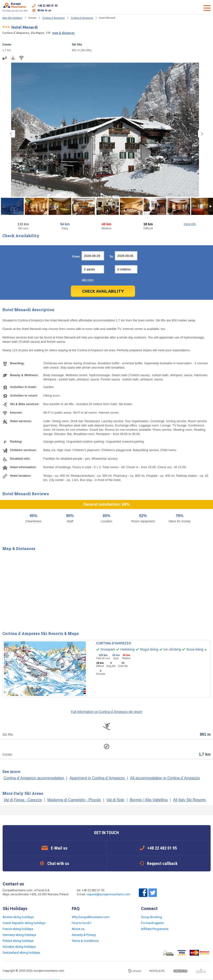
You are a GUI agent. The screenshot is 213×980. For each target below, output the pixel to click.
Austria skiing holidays (18, 917)
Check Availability (103, 291)
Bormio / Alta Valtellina (149, 800)
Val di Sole (115, 800)
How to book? (82, 923)
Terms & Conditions (85, 941)
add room (88, 280)
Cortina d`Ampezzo (53, 18)
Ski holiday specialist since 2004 (15, 7)
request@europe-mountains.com (108, 894)
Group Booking (151, 917)
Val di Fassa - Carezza (23, 800)
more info (190, 224)
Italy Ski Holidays (12, 18)
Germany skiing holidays (19, 935)
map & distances (63, 33)
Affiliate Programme (155, 929)
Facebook (143, 893)
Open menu (207, 8)
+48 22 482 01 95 (48, 6)
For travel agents (152, 923)
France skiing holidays (18, 929)
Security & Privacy (84, 935)
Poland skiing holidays (18, 941)
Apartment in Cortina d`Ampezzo (98, 778)
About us (78, 929)
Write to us (44, 10)
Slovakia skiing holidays (19, 947)
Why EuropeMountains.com (91, 917)
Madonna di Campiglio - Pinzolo (74, 800)
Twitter (153, 893)
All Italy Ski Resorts (189, 800)
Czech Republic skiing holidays (24, 923)
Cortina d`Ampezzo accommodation (34, 778)
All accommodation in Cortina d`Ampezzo (165, 778)
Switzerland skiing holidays (21, 953)
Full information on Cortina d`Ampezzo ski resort (106, 712)
